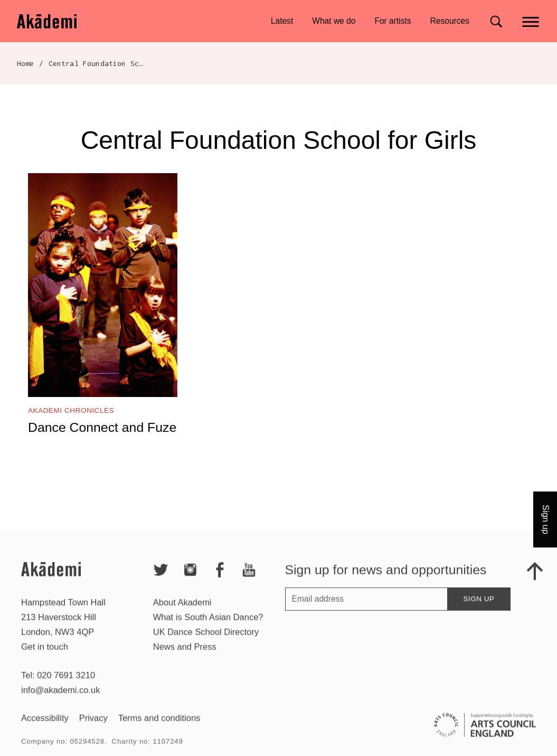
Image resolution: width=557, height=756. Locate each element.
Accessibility (45, 727)
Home (26, 63)
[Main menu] (531, 21)
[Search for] (496, 21)
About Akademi (182, 612)
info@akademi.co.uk (60, 700)
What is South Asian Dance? (208, 627)
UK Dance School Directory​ (206, 641)
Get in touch (45, 656)
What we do (334, 21)
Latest (282, 21)
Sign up (479, 608)
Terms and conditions (159, 727)
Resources (450, 21)
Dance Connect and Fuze (102, 427)
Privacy (93, 727)
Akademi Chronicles (71, 410)
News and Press (185, 656)
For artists (393, 21)
